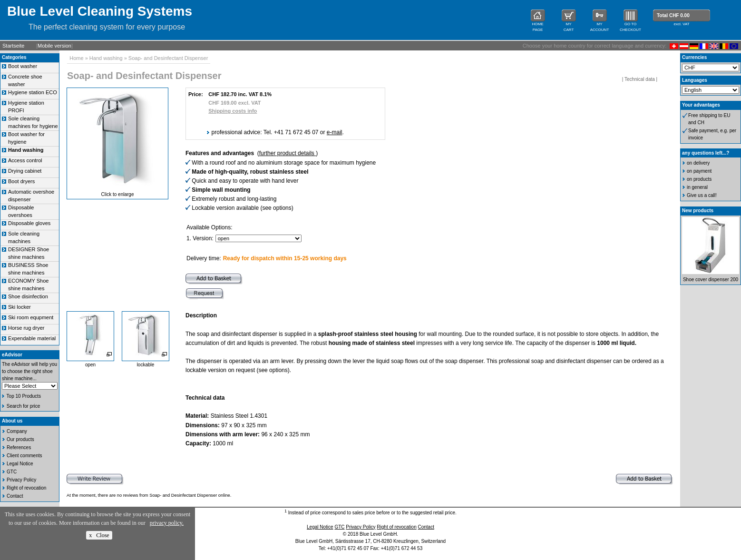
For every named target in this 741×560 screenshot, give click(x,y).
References (19, 447)
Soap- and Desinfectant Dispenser (168, 58)
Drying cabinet (25, 171)
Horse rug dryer (26, 328)
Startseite (13, 46)
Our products (20, 439)
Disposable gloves (29, 223)
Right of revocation (26, 488)
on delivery (698, 163)
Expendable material (32, 338)
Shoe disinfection (28, 296)
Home (76, 58)
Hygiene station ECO (33, 92)
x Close (99, 535)
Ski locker (19, 307)
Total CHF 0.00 (673, 15)
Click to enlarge (118, 194)
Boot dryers (21, 181)
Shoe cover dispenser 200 (711, 280)
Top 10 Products (24, 396)
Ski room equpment (31, 317)
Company (17, 431)
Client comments (24, 456)
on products (699, 179)
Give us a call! (702, 195)
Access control (25, 160)
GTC (12, 472)
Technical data (640, 79)
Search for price (24, 406)
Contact (15, 496)
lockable (146, 365)
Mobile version (54, 46)
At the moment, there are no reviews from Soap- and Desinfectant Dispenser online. (149, 495)
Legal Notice (20, 464)
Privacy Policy (21, 480)
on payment (699, 171)
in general (697, 187)
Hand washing (106, 58)
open (90, 365)
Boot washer (23, 66)
